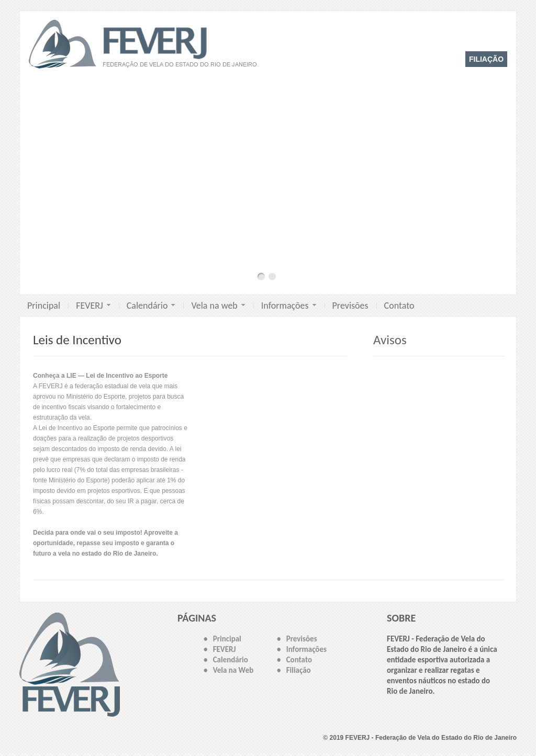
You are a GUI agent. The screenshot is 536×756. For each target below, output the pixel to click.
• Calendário (226, 660)
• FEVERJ (220, 649)
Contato (399, 306)
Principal (44, 306)
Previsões (350, 306)
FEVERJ (93, 306)
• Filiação (294, 670)
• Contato (294, 660)
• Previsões (297, 639)
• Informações (302, 649)
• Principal (222, 639)
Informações (289, 306)
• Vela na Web (228, 670)
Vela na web (218, 306)
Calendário (151, 306)
